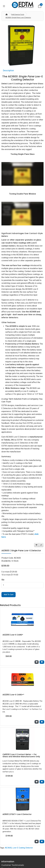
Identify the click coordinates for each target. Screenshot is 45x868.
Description (8, 70)
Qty (3, 580)
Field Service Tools (18, 15)
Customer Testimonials (13, 865)
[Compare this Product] (41, 545)
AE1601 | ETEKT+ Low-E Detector (17, 814)
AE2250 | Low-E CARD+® (13, 695)
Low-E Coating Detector (23, 848)
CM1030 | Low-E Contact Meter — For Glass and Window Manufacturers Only (21, 755)
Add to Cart (9, 595)
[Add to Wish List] (36, 545)
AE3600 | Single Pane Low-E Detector (18, 18)
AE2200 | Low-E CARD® (13, 635)
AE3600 (8, 848)
